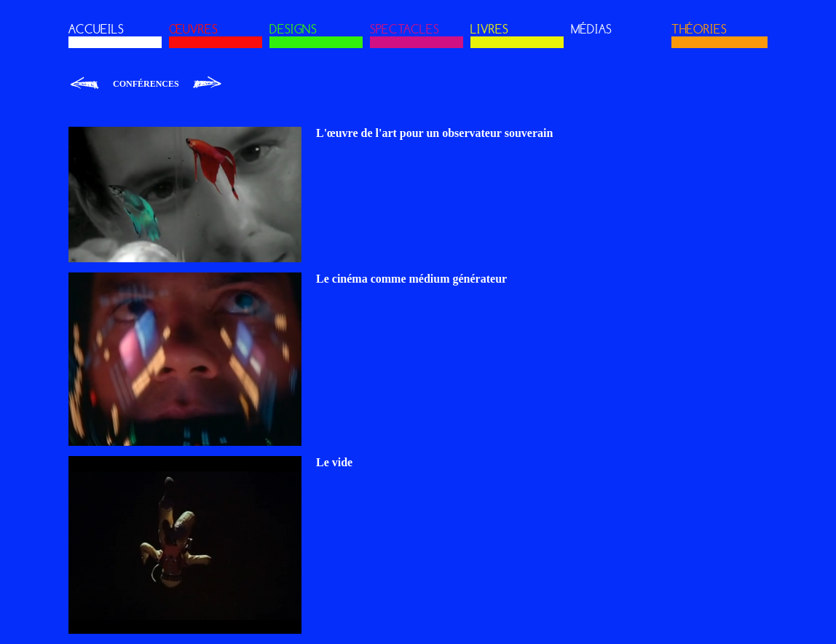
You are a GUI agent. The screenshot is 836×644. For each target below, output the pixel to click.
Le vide (334, 462)
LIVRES (489, 29)
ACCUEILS (96, 29)
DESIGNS (293, 29)
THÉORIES (699, 29)
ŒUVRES (193, 29)
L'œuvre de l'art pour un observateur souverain (434, 133)
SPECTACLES (405, 29)
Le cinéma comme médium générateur (411, 279)
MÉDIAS (591, 29)
